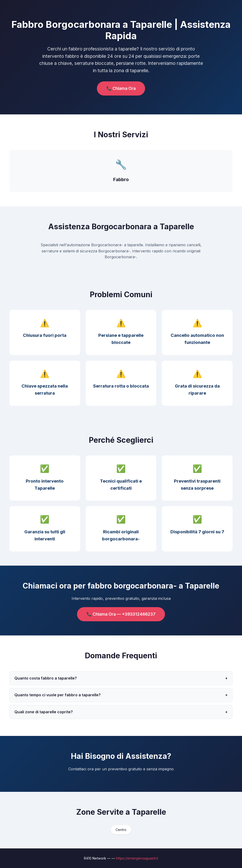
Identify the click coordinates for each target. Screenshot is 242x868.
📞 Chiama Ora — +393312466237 (121, 614)
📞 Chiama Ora (121, 88)
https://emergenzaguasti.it (137, 858)
